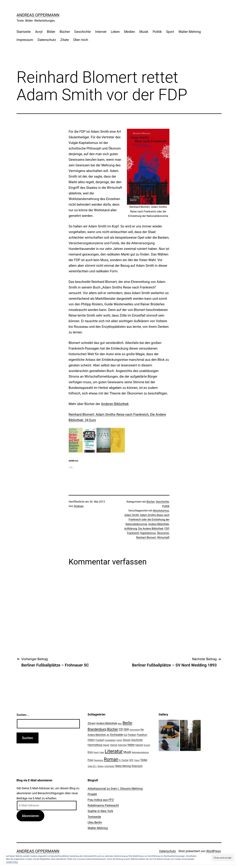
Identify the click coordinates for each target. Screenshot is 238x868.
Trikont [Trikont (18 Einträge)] (137, 760)
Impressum (25, 40)
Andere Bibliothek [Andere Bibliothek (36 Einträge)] (107, 723)
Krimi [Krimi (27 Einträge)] (90, 752)
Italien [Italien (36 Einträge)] (131, 745)
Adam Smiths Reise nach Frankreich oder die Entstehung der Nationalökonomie (147, 519)
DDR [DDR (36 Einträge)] (126, 729)
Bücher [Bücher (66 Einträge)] (113, 729)
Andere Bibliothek (159, 524)
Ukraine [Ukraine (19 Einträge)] (101, 766)
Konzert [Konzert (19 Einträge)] (147, 745)
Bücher (65, 32)
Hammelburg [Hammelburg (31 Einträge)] (95, 745)
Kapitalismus (148, 533)
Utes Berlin (95, 822)
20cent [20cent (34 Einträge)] (92, 723)
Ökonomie (163, 533)
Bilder (51, 32)
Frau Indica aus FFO (101, 800)
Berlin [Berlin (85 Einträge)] (127, 723)
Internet (101, 32)
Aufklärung (131, 529)
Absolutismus (161, 511)
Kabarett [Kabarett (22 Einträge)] (139, 745)
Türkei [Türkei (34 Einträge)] (144, 760)
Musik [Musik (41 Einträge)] (127, 752)
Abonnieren (30, 816)
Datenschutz (47, 40)
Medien (130, 32)
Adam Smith (132, 515)
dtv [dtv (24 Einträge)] (108, 735)
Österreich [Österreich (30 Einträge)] (137, 766)
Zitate (65, 40)
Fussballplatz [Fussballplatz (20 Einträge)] (110, 740)
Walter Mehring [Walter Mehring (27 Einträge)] (123, 766)
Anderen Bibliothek (115, 404)
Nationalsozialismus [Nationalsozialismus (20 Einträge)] (140, 752)
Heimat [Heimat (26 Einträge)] (114, 745)
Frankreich (133, 533)
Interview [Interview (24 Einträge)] (122, 745)
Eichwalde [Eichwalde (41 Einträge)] (117, 735)
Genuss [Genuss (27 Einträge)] (127, 740)
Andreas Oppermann (38, 15)
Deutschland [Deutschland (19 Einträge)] (135, 730)
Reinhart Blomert (146, 537)
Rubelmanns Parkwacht (103, 805)
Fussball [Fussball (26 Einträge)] (100, 740)
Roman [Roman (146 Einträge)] (111, 759)
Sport (170, 32)
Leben (115, 32)
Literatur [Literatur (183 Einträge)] (114, 751)
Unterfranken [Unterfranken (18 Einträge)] (109, 766)
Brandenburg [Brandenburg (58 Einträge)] (97, 729)
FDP (167, 529)
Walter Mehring (190, 32)
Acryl (39, 32)
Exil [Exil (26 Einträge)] (126, 735)
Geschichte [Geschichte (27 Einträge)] (137, 740)
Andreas (79, 506)
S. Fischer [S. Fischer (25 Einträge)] (124, 760)
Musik (144, 32)
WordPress (213, 851)
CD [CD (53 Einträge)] (121, 729)
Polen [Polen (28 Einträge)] (90, 760)
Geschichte (83, 32)
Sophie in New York (100, 811)
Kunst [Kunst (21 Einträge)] (96, 752)
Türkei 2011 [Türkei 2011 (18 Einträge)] (92, 766)
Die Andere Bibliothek (151, 529)
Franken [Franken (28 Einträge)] (132, 735)
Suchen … (23, 715)
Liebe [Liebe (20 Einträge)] (102, 752)
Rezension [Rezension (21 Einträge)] (99, 760)
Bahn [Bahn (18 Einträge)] (120, 724)
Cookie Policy (12, 862)
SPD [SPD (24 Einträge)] (131, 760)
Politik (157, 32)
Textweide (94, 817)
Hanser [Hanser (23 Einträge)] (106, 745)
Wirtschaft (163, 537)
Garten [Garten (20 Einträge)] (119, 740)
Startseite (24, 32)
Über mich (81, 40)
